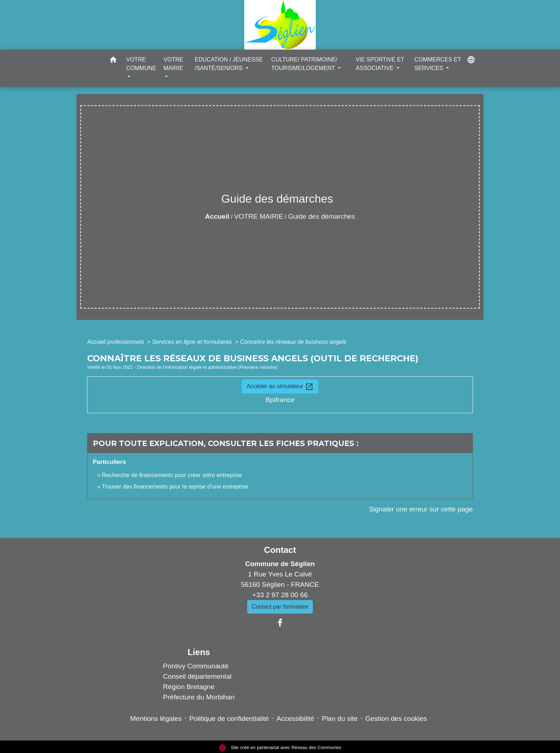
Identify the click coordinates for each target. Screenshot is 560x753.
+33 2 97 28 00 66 (280, 595)
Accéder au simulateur (280, 387)
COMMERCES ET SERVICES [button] (437, 64)
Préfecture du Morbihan (199, 697)
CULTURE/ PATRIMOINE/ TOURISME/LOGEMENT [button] (304, 64)
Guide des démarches (321, 216)
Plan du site (340, 719)
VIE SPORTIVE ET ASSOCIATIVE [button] (380, 64)
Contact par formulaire (280, 607)
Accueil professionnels (116, 342)
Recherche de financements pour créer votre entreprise (172, 475)
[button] (113, 61)
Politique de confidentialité (229, 719)
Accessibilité (295, 719)
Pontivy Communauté (196, 666)
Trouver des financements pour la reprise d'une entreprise (175, 487)
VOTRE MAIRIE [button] (173, 64)
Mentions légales (156, 719)
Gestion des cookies (396, 719)
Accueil (217, 216)
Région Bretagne (189, 687)
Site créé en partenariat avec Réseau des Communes (280, 747)
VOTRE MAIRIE (259, 216)
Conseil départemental (197, 676)
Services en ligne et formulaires (193, 342)
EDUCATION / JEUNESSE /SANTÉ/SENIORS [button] (229, 64)
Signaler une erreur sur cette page (421, 509)
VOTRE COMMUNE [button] (141, 64)
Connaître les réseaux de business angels (293, 342)
